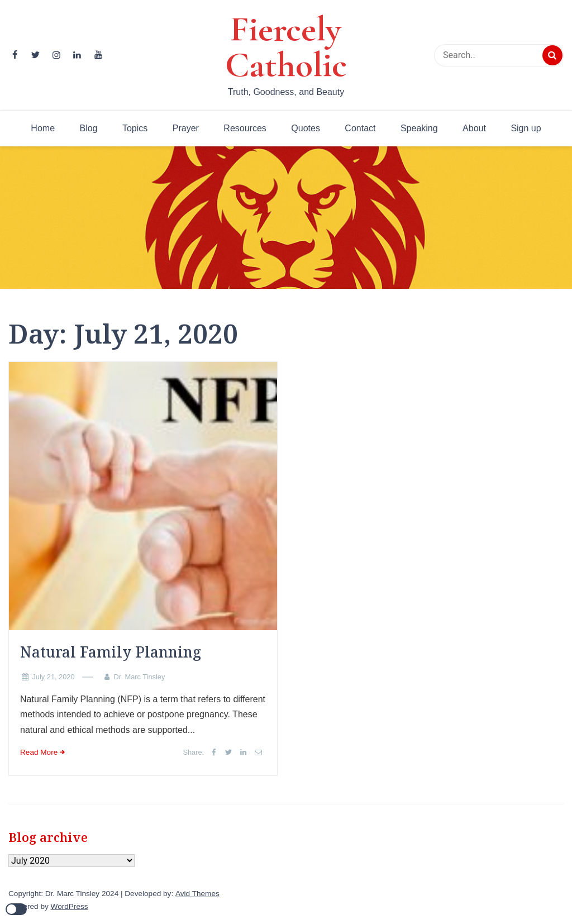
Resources (245, 128)
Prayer (186, 128)
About (474, 128)
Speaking (419, 128)
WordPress (70, 906)
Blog (88, 128)
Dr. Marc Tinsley (140, 677)
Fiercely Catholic (286, 47)
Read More (39, 752)
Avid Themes (197, 894)
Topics (135, 128)
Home (43, 128)
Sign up (526, 128)
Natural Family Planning (111, 652)
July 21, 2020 (53, 677)
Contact (360, 128)
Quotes (306, 128)
